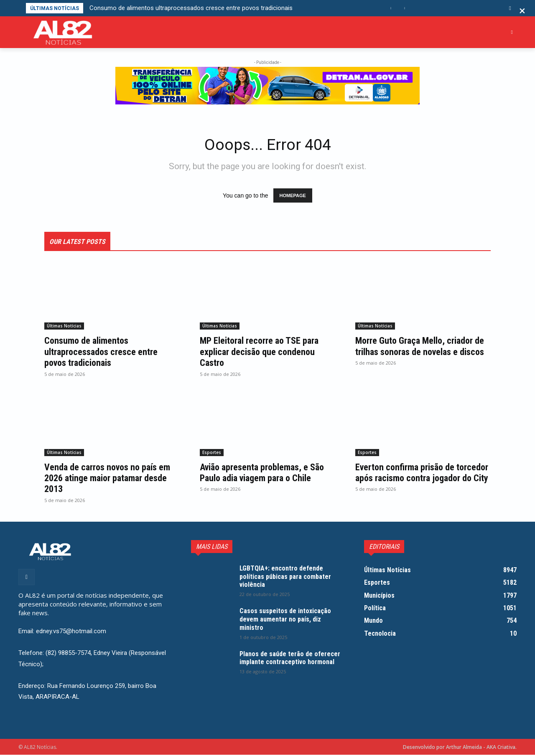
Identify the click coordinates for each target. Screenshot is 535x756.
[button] (510, 8)
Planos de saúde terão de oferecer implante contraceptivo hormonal (290, 663)
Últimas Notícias (64, 327)
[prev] (391, 8)
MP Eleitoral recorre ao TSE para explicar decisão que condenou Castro (266, 353)
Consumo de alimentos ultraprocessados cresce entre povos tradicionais (191, 8)
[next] (404, 8)
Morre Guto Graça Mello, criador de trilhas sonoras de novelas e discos (421, 353)
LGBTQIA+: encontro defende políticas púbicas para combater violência (290, 577)
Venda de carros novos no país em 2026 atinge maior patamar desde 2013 (106, 479)
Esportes (212, 454)
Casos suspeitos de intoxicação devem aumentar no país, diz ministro (289, 620)
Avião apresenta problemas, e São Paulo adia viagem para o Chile (260, 479)
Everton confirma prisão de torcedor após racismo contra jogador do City (415, 479)
